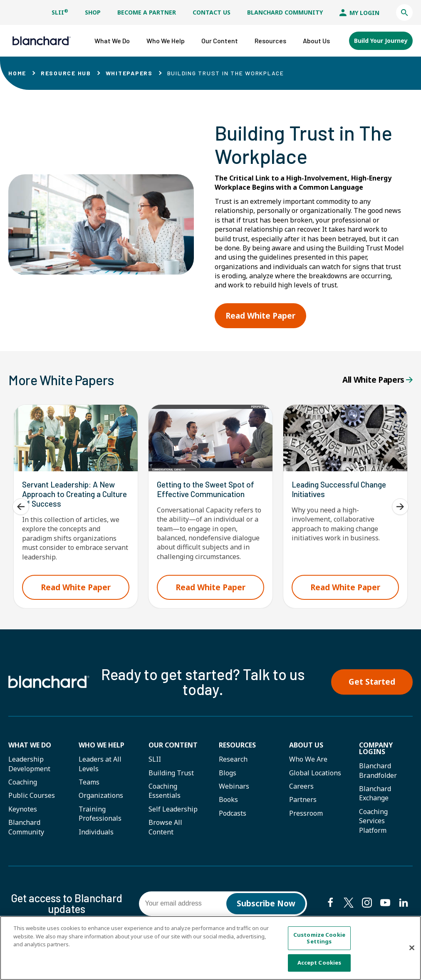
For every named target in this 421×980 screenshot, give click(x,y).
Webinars (234, 786)
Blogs (228, 773)
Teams (89, 782)
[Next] (400, 507)
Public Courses (32, 795)
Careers (301, 786)
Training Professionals (100, 814)
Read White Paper (260, 316)
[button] (404, 12)
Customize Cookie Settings (319, 938)
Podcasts (233, 813)
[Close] (412, 948)
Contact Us (212, 12)
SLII (60, 12)
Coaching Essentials (165, 791)
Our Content (173, 745)
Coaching (23, 782)
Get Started (372, 682)
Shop (93, 12)
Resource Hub (66, 73)
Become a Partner (147, 12)
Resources (237, 745)
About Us (306, 745)
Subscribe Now (266, 903)
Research (233, 759)
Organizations (101, 795)
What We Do (30, 745)
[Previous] (21, 507)
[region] (210, 948)
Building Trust (171, 773)
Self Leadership (173, 809)
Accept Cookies (319, 963)
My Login (359, 13)
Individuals (96, 832)
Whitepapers (129, 73)
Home (17, 73)
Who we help (102, 745)
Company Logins (376, 748)
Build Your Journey (381, 41)
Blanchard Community (285, 12)
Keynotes (23, 809)
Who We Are (308, 759)
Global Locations (315, 773)
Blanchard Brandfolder (378, 770)
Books (228, 799)
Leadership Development (29, 764)
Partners (303, 799)
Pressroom (306, 813)
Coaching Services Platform (373, 821)
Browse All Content (165, 827)
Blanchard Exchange (375, 793)
